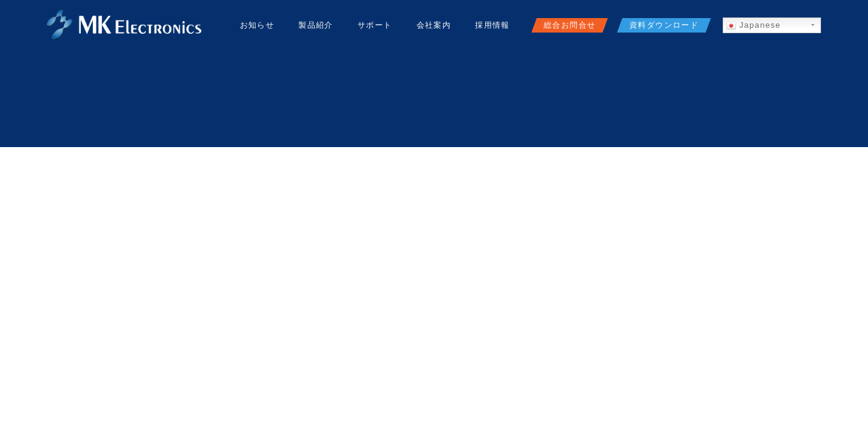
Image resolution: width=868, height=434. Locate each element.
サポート (375, 25)
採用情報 (492, 25)
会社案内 (434, 25)
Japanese (753, 25)
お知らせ (257, 25)
